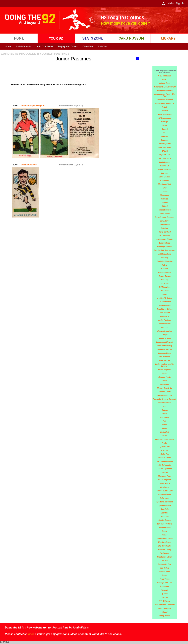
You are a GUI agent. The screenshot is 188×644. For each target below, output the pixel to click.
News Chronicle (165, 403)
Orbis (165, 414)
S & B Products (165, 465)
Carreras (165, 173)
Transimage (165, 586)
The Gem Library (165, 550)
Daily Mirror (165, 221)
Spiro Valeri (165, 498)
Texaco (165, 535)
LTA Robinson (165, 357)
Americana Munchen (165, 100)
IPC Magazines (165, 287)
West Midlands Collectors (165, 605)
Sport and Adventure (165, 502)
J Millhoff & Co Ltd (165, 298)
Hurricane (165, 283)
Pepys (165, 428)
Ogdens (165, 410)
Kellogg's (165, 327)
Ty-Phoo (165, 594)
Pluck (165, 436)
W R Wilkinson (165, 601)
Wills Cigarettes (165, 608)
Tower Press (165, 579)
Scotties (165, 472)
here (31, 634)
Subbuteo (165, 517)
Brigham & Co (165, 155)
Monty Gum (165, 384)
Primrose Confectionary (165, 439)
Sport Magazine (165, 506)
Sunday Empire (165, 520)
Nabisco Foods (165, 392)
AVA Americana (165, 118)
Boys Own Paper (165, 147)
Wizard (165, 612)
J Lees (165, 294)
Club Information (24, 46)
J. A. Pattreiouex (165, 302)
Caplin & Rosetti (165, 170)
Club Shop (103, 46)
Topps (165, 575)
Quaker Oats (165, 447)
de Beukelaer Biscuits (165, 239)
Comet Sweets (165, 214)
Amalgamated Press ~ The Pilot (165, 95)
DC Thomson (165, 236)
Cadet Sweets (165, 162)
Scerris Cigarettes (165, 469)
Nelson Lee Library (165, 395)
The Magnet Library (165, 557)
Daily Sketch (165, 225)
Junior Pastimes (165, 320)
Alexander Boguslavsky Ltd (165, 87)
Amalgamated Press (165, 91)
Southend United (165, 495)
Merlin (165, 373)
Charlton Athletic (165, 184)
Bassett (165, 129)
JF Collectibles (165, 305)
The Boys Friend (165, 542)
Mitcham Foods (165, 377)
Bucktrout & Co (165, 158)
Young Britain (165, 616)
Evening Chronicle (165, 247)
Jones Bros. (165, 316)
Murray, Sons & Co (165, 388)
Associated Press (165, 114)
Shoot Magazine (165, 480)
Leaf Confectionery (165, 346)
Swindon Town (165, 528)
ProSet (165, 443)
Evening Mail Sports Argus (165, 250)
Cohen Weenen (165, 210)
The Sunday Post (165, 564)
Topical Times (165, 572)
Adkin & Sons (165, 83)
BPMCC (165, 151)
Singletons (165, 487)
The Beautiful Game (165, 539)
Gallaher (165, 269)
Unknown (165, 597)
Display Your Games (68, 46)
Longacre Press (165, 353)
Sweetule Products (165, 524)
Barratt (165, 125)
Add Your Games (45, 46)
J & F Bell (165, 291)
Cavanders (165, 181)
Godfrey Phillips (165, 272)
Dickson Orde (165, 243)
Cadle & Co (165, 166)
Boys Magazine (165, 144)
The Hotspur (165, 553)
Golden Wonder (165, 276)
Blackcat (165, 140)
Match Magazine (165, 370)
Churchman (165, 195)
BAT (165, 133)
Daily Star (165, 228)
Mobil (165, 381)
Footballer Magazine (165, 261)
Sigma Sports (165, 484)
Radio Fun (165, 454)
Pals (165, 421)
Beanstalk (165, 136)
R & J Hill (165, 450)
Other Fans (88, 46)
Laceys (165, 335)
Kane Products (165, 324)
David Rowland (165, 232)
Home (8, 46)
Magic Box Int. (165, 360)
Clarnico (165, 199)
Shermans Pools (165, 476)
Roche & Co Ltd (165, 458)
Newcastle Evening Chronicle (165, 399)
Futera (165, 265)
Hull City (165, 280)
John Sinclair (165, 313)
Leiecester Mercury (165, 349)
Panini (165, 425)
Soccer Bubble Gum (165, 491)
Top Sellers (165, 568)
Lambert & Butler (165, 338)
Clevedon (165, 203)
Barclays (165, 122)
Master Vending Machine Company (165, 365)
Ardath (165, 107)
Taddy (165, 531)
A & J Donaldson (165, 76)
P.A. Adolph (165, 417)
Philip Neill (165, 432)
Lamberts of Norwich (165, 342)
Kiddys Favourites (165, 331)
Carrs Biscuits (165, 177)
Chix (165, 188)
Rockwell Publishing (165, 461)
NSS (165, 406)
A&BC (165, 80)
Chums (165, 192)
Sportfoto (165, 513)
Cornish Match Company (165, 217)
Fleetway (165, 258)
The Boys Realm (165, 546)
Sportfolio (165, 509)
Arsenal (165, 111)
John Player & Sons (165, 309)
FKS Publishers (165, 254)
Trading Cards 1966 (165, 583)
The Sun (165, 561)
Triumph (165, 590)
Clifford (165, 206)
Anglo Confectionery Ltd (165, 103)
